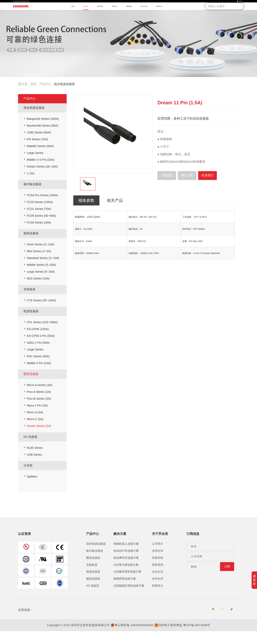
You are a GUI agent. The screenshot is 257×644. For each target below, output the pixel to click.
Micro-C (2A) (35, 431)
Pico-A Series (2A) (39, 404)
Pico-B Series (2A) (39, 411)
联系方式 (190, 14)
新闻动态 (144, 14)
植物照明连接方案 (125, 591)
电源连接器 (31, 323)
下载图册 (167, 188)
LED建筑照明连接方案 (127, 584)
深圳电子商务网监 (170, 638)
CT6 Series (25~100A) (41, 313)
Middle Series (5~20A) (41, 277)
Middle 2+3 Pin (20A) (40, 172)
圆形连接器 (31, 246)
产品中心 (79, 14)
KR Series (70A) (37, 152)
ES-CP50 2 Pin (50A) (41, 348)
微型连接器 (31, 386)
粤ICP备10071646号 (197, 638)
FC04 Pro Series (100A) (42, 208)
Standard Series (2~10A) (43, 270)
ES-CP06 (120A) (38, 341)
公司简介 (158, 556)
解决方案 (101, 14)
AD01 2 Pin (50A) (38, 355)
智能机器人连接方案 (126, 556)
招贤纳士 (158, 598)
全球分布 (158, 563)
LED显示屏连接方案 (126, 577)
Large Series (35, 165)
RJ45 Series (35, 460)
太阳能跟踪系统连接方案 (129, 598)
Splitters (32, 489)
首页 (61, 14)
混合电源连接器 (34, 120)
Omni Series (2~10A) (40, 257)
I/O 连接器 (30, 449)
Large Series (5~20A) (41, 284)
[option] (113, 146)
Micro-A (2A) (35, 425)
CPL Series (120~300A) (42, 334)
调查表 (254, 580)
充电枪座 (30, 302)
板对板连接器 (33, 196)
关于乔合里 (167, 14)
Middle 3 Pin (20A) (39, 375)
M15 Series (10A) (38, 291)
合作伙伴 (158, 591)
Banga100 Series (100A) (43, 131)
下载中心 (122, 14)
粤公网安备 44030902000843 (134, 638)
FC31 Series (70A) (39, 221)
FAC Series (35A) (38, 369)
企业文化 (158, 584)
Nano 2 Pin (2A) (37, 418)
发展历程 (158, 570)
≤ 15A (31, 186)
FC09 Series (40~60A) (41, 228)
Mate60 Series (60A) (40, 158)
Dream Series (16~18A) (42, 179)
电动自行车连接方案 (126, 563)
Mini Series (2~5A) (39, 263)
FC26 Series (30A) (39, 235)
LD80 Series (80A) (39, 145)
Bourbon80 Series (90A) (42, 138)
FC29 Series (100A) (40, 214)
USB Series (34, 467)
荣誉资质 (158, 577)
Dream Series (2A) (39, 438)
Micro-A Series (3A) (39, 397)
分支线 (28, 478)
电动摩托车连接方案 (126, 570)
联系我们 (208, 188)
